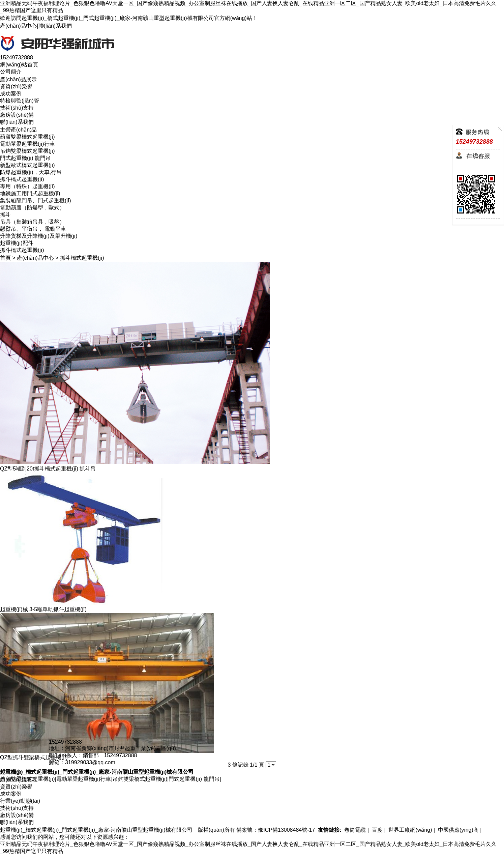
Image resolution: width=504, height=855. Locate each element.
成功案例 (11, 94)
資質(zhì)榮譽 (16, 87)
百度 (377, 830)
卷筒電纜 (354, 830)
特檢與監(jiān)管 (20, 101)
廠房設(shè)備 (17, 115)
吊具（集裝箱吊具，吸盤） (32, 222)
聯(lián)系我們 (55, 26)
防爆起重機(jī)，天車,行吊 (31, 172)
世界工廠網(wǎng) (409, 830)
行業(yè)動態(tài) (20, 801)
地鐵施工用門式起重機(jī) (30, 193)
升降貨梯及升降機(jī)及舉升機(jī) (39, 236)
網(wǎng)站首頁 (19, 65)
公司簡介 (11, 72)
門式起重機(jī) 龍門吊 (25, 158)
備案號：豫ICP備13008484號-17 (276, 830)
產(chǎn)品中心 (18, 26)
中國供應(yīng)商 (458, 830)
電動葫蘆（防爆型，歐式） (32, 208)
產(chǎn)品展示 (18, 79)
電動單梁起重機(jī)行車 (27, 144)
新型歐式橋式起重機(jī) (27, 165)
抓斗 (5, 215)
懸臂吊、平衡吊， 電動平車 (33, 229)
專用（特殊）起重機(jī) (27, 186)
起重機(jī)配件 (17, 243)
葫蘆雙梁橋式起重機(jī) (27, 137)
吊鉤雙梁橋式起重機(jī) (27, 151)
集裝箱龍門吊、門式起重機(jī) (36, 201)
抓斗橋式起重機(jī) (22, 179)
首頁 (5, 258)
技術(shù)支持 (17, 108)
